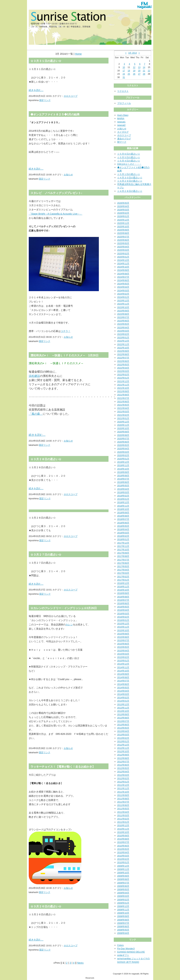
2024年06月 (123, 280)
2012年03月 (123, 775)
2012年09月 (123, 755)
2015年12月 (123, 624)
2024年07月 (123, 277)
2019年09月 (123, 472)
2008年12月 (123, 906)
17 (124, 71)
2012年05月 (123, 768)
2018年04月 (123, 529)
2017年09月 (123, 553)
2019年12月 (123, 462)
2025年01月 (123, 257)
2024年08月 (123, 274)
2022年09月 (123, 351)
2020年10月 (123, 428)
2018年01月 (123, 539)
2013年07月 (123, 721)
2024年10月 (123, 267)
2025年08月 (123, 233)
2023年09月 (123, 311)
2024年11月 (123, 264)
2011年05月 (123, 809)
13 (139, 67)
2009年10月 (123, 873)
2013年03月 (123, 735)
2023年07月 (123, 317)
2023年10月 (123, 307)
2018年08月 (123, 516)
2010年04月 (123, 852)
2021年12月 (123, 381)
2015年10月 (123, 630)
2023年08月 (123, 314)
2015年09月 (123, 634)
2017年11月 (123, 546)
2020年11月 (123, 425)
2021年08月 (123, 395)
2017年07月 (123, 560)
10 (124, 67)
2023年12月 (123, 301)
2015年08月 (123, 637)
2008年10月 (123, 913)
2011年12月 (123, 785)
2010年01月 (123, 862)
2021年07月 (123, 398)
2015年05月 (123, 647)
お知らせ (68, 175)
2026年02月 (123, 213)
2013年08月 (123, 718)
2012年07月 (123, 762)
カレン (69, 625)
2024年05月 (123, 284)
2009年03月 (123, 896)
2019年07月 (123, 479)
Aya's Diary (123, 115)
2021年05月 (123, 405)
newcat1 (121, 122)
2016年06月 (123, 603)
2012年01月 (123, 782)
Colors (120, 945)
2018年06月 (123, 523)
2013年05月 (123, 728)
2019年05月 (123, 486)
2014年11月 (123, 667)
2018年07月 (123, 519)
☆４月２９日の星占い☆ (130, 181)
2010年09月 (123, 836)
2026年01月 (123, 216)
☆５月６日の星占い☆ (129, 154)
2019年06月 (123, 482)
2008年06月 (123, 926)
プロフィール (124, 103)
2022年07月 (123, 358)
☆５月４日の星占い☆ (129, 161)
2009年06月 (123, 886)
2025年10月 (123, 226)
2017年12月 (123, 543)
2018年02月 (123, 536)
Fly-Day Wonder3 (126, 949)
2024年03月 (123, 291)
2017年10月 (123, 550)
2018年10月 (123, 509)
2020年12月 (123, 422)
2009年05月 (123, 889)
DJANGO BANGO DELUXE (131, 952)
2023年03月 (123, 331)
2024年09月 (123, 270)
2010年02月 (123, 859)
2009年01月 (123, 903)
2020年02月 (123, 455)
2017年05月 (123, 566)
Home (78, 54)
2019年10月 (123, 469)
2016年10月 (123, 590)
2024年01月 (123, 297)
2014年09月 (123, 674)
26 (134, 74)
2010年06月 (123, 846)
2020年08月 (123, 435)
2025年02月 (123, 254)
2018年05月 (123, 526)
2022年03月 (123, 371)
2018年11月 (123, 506)
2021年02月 (123, 415)
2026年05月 (123, 203)
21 (144, 71)
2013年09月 (123, 714)
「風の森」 (36, 414)
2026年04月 (123, 206)
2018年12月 (123, 502)
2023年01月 (123, 338)
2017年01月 (123, 580)
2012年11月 (123, 748)
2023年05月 (123, 324)
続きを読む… (36, 90)
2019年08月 (123, 476)
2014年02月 (123, 698)
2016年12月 (123, 583)
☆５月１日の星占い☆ (129, 174)
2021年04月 (123, 408)
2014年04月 (123, 691)
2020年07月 (123, 439)
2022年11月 (123, 344)
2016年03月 (123, 614)
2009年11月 (123, 869)
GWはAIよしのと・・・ (129, 164)
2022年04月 (123, 368)
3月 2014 (133, 53)
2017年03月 (123, 573)
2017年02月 (123, 577)
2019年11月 (123, 465)
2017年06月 (123, 563)
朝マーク (122, 142)
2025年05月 (123, 243)
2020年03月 (123, 452)
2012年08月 (123, 758)
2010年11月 (123, 829)
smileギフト (123, 955)
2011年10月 (123, 792)
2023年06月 (123, 321)
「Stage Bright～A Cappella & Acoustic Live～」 (56, 214)
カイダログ (123, 132)
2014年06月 (123, 684)
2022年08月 (123, 354)
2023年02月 (123, 334)
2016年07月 (123, 600)
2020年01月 (123, 459)
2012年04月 (123, 772)
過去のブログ (124, 139)
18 (129, 71)
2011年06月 (123, 805)
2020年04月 (123, 449)
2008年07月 (123, 923)
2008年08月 (123, 920)
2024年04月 (123, 287)
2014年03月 (123, 694)
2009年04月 (123, 893)
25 (129, 74)
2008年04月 (123, 933)
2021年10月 (123, 388)
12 (134, 67)
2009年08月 (123, 879)
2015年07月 (123, 640)
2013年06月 (123, 725)
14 (144, 67)
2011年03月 (123, 815)
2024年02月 (123, 294)
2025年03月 (123, 250)
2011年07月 (123, 802)
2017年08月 (123, 556)
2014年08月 (123, 677)
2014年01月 (123, 701)
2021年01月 (123, 418)
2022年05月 (123, 365)
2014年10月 (123, 671)
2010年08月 (123, 839)
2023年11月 (123, 304)
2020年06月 (123, 442)
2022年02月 (123, 375)
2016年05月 (123, 607)
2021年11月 (123, 385)
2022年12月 (123, 341)
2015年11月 (123, 627)
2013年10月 (123, 711)
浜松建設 (34, 376)
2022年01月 (123, 378)
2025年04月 (123, 247)
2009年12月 (123, 866)
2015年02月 (123, 657)
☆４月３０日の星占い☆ (130, 178)
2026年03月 (123, 210)
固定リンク (45, 100)
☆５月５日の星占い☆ (129, 157)
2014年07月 (123, 681)
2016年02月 (123, 617)
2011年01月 (123, 822)
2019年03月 (123, 492)
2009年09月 (123, 876)
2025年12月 (123, 220)
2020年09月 (123, 432)
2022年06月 (123, 361)
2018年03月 (123, 533)
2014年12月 (123, 664)
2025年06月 (123, 240)
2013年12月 (123, 704)
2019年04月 (123, 489)
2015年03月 (123, 654)
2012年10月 (123, 751)
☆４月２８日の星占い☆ (130, 191)
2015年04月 (123, 651)
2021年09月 (123, 391)
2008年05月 (123, 930)
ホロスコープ (71, 96)
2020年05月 (123, 445)
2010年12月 (123, 825)
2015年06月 (123, 644)
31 (124, 77)
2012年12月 (123, 745)
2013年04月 (123, 731)
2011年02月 (123, 819)
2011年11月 (123, 788)
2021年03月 (123, 412)
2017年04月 (123, 570)
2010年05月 (123, 849)
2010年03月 (123, 856)
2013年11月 (123, 708)
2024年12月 (123, 260)
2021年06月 (123, 402)
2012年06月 (123, 765)
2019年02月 (123, 496)
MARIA (121, 118)
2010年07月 (123, 842)
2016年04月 (123, 610)
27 (139, 74)
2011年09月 (123, 795)
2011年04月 (123, 812)
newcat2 (121, 125)
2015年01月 (123, 661)
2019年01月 (123, 499)
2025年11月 (123, 223)
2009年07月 (123, 883)
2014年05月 (123, 688)
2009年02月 (123, 900)
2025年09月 (123, 230)
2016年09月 (123, 593)
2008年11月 (123, 910)
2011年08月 (123, 799)
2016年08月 (123, 597)
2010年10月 (123, 832)
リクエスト (123, 91)
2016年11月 (123, 587)
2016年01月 (123, 620)
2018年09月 (123, 513)
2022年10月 (123, 348)
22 (149, 71)
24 (124, 74)
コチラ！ (66, 331)
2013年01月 (123, 741)
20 (139, 71)
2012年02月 (123, 778)
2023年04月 (123, 328)
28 (144, 74)
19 (134, 71)
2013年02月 (123, 738)
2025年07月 (123, 237)
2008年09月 (123, 916)
